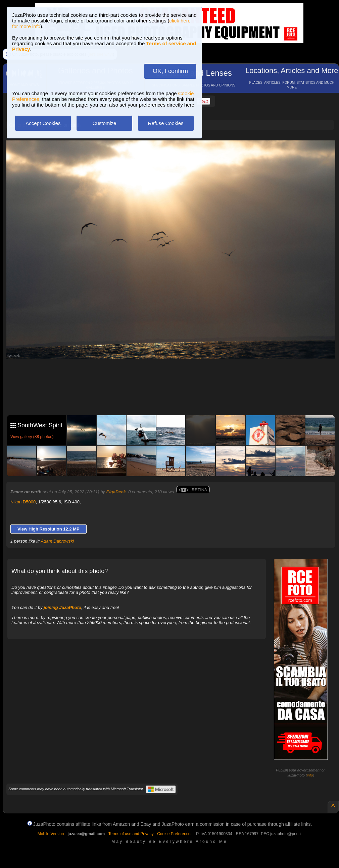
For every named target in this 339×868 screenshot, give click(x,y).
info (310, 775)
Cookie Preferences (175, 834)
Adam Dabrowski (57, 541)
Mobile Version (51, 834)
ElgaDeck (116, 492)
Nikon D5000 (23, 502)
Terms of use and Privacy (131, 834)
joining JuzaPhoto (62, 607)
